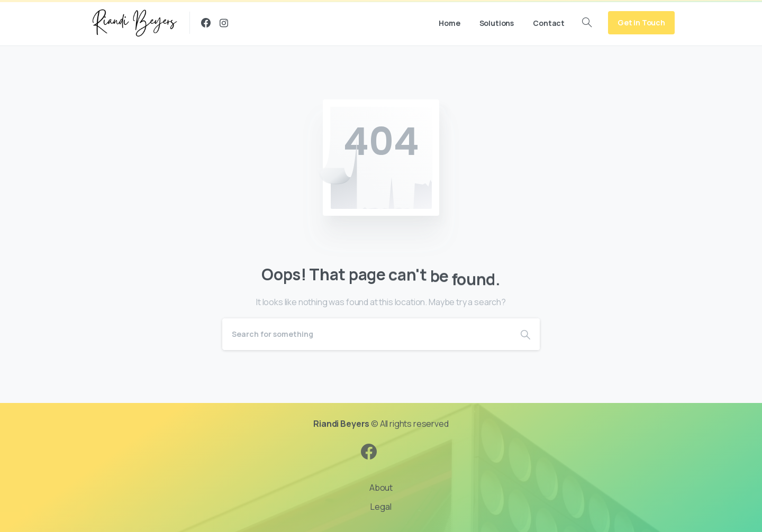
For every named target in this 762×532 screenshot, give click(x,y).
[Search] (367, 334)
